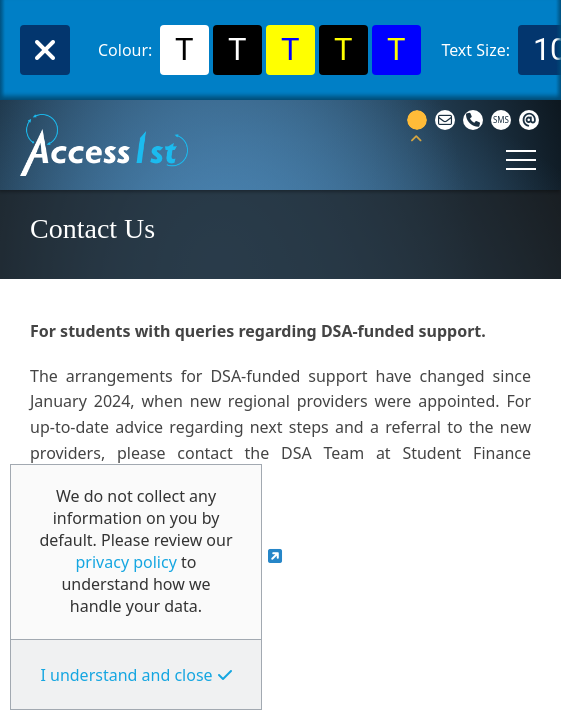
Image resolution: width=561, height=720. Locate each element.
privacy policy (126, 562)
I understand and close (126, 675)
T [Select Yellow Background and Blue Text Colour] (290, 49)
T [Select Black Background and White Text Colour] (237, 49)
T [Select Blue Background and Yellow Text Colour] (396, 49)
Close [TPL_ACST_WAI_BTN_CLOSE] (45, 50)
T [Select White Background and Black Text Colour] (184, 49)
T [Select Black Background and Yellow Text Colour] (343, 49)
